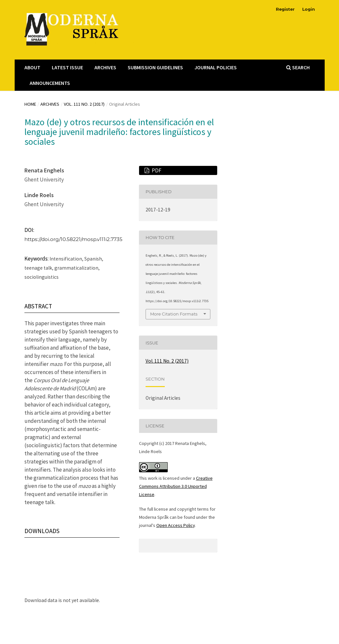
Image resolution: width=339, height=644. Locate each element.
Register (285, 9)
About (32, 67)
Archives (105, 67)
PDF (156, 170)
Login (309, 9)
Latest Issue (67, 67)
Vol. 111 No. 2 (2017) (84, 104)
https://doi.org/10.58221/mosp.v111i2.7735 (73, 239)
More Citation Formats (174, 314)
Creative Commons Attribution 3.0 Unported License (176, 486)
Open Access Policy (176, 525)
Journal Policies (216, 67)
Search (298, 67)
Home (30, 104)
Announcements (50, 83)
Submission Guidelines (155, 67)
